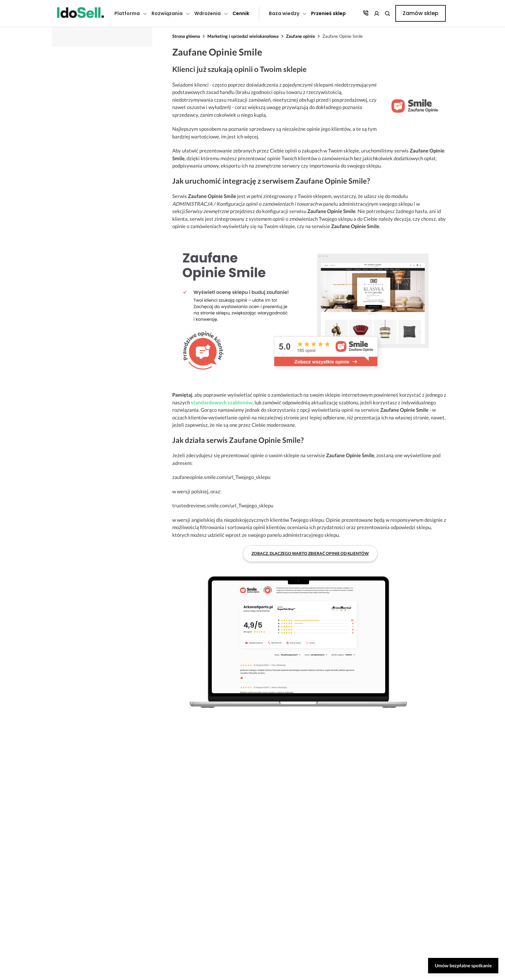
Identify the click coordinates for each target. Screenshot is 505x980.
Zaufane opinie (300, 36)
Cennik (241, 13)
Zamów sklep (421, 13)
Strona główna (186, 36)
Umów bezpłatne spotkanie (463, 965)
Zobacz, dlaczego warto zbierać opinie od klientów (310, 553)
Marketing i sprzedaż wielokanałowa (243, 36)
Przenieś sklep (328, 13)
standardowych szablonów (222, 402)
